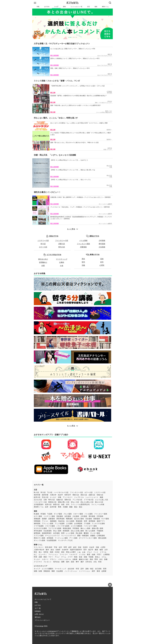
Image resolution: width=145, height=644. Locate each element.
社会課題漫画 (52, 540)
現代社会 (56, 562)
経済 (75, 547)
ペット (96, 552)
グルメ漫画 (68, 514)
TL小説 (50, 492)
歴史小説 (84, 495)
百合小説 (45, 497)
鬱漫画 (86, 533)
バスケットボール (64, 559)
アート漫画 (73, 538)
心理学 (102, 265)
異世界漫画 (60, 519)
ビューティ (43, 554)
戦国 (52, 552)
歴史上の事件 (71, 552)
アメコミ (45, 521)
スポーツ (45, 559)
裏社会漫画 (102, 538)
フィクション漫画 (61, 538)
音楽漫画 (60, 516)
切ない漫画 (57, 531)
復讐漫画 (37, 533)
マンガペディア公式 (65, 540)
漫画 (96, 7)
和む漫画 (79, 533)
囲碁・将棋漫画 (83, 536)
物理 (101, 550)
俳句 (68, 504)
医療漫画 (97, 519)
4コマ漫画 (105, 519)
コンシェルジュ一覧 (76, 7)
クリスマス (38, 562)
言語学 (85, 547)
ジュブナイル (79, 497)
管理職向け (43, 262)
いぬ (79, 552)
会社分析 (71, 569)
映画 (76, 557)
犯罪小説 (48, 504)
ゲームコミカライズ (52, 536)
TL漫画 (50, 514)
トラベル (103, 552)
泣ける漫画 (70, 521)
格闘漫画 (53, 521)
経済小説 (37, 497)
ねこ (35, 554)
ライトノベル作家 (98, 504)
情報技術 (47, 571)
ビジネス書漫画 (77, 526)
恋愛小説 (62, 244)
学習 (77, 569)
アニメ (57, 557)
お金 (62, 266)
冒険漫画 (37, 519)
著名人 (97, 557)
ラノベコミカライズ (68, 536)
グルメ (89, 552)
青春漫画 (79, 521)
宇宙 (55, 547)
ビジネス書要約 (48, 569)
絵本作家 (53, 507)
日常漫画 (100, 516)
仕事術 (62, 262)
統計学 (91, 550)
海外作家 (37, 495)
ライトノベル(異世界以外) (80, 504)
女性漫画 (68, 516)
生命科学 (65, 550)
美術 (91, 559)
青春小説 (76, 495)
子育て (99, 554)
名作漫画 (56, 533)
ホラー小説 (43, 247)
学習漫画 (76, 528)
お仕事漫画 (78, 524)
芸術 (102, 259)
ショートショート (92, 497)
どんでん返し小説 (101, 500)
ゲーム (64, 557)
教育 (89, 554)
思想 (72, 562)
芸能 (85, 557)
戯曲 (101, 497)
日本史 (57, 552)
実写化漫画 (38, 531)
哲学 (83, 262)
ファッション (53, 554)
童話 (76, 507)
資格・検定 (89, 569)
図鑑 (71, 507)
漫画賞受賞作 (47, 533)
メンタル (82, 554)
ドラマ (70, 557)
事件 (77, 562)
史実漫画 (50, 538)
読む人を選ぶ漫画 (77, 531)
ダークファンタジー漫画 (88, 538)
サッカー (37, 559)
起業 (43, 266)
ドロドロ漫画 (50, 526)
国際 (63, 562)
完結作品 (61, 521)
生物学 (58, 550)
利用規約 (38, 611)
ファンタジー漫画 (83, 244)
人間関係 (106, 554)
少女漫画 (102, 247)
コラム (104, 557)
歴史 (83, 259)
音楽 (81, 557)
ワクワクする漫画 (55, 528)
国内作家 (45, 495)
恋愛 (40, 557)
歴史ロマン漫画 (39, 538)
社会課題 (60, 571)
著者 (98, 571)
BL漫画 (36, 514)
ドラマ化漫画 (39, 526)
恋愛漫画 (83, 247)
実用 (105, 569)
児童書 (65, 507)
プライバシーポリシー (42, 620)
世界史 (46, 552)
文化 (95, 562)
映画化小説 (52, 502)
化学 (60, 547)
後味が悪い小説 (64, 502)
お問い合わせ (39, 614)
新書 (106, 559)
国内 (68, 562)
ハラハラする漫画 (63, 526)
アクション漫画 (48, 524)
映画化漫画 (67, 528)
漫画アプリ (101, 521)
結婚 (93, 554)
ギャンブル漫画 (39, 540)
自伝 (101, 559)
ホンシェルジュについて (43, 599)
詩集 (60, 497)
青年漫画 (102, 244)
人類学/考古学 (39, 550)
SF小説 (43, 244)
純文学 (60, 495)
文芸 (88, 7)
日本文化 (89, 562)
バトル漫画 (83, 241)
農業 (96, 550)
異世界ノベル (39, 507)
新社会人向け (43, 259)
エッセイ (53, 497)
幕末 (63, 552)
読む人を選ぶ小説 (87, 502)
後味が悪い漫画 (97, 528)
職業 (53, 571)
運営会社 (38, 617)
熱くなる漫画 (90, 531)
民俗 (100, 562)
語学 (82, 569)
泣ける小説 (38, 500)
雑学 (93, 571)
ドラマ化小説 (89, 500)
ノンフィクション (71, 571)
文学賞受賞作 (39, 504)
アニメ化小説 (77, 500)
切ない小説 (75, 502)
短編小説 (60, 500)
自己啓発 (98, 569)
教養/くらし (106, 7)
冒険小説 (68, 500)
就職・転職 (38, 571)
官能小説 (100, 495)
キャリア (37, 569)
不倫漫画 (100, 531)
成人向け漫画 (79, 519)
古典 (45, 500)
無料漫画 (37, 524)
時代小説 (62, 247)
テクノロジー (39, 547)
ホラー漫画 (38, 516)
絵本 (47, 507)
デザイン (53, 559)
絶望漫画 (66, 531)
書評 (82, 562)
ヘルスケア (73, 554)
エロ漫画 (69, 524)
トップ (56, 7)
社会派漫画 (48, 531)
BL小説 (36, 492)
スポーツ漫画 (78, 514)
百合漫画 (89, 519)
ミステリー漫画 (49, 516)
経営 (70, 547)
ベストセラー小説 (40, 502)
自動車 (75, 559)
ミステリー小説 (43, 241)
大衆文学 (53, 495)
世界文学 (68, 495)
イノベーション (85, 571)
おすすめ (47, 7)
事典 (60, 507)
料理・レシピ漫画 (68, 533)
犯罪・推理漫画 (90, 521)
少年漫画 (102, 241)
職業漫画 (69, 519)
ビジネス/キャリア (41, 566)
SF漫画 (43, 514)
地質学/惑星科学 (76, 550)
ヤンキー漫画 (95, 533)
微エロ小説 (99, 502)
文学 (106, 550)
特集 (38, 7)
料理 (35, 557)
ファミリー (64, 554)
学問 (65, 547)
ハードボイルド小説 (61, 492)
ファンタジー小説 (62, 241)
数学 (47, 550)
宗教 (83, 265)
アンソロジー (68, 497)
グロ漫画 (87, 524)
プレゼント (48, 562)
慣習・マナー (48, 557)
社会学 (92, 547)
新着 (64, 7)
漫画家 (44, 519)
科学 (102, 262)
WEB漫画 (37, 521)
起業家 (104, 571)
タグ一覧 (38, 608)
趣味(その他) (84, 559)
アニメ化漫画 (60, 524)
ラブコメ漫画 (39, 536)
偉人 (40, 552)
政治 (52, 550)
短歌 (63, 504)
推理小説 (56, 504)
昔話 (81, 507)
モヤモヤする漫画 (40, 528)
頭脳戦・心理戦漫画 (97, 536)
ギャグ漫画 (58, 514)
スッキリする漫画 (98, 524)
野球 (96, 559)
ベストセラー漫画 (90, 526)
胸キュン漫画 (85, 528)
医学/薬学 (49, 547)
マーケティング (62, 259)
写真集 (91, 557)
